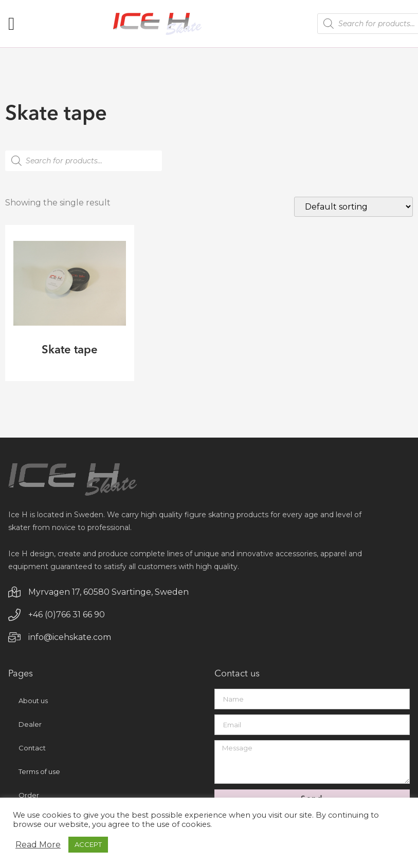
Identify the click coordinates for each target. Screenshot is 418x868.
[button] (12, 24)
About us (33, 703)
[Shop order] (353, 207)
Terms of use (39, 773)
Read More (38, 845)
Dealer (30, 726)
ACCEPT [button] (88, 844)
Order (29, 797)
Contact (32, 750)
